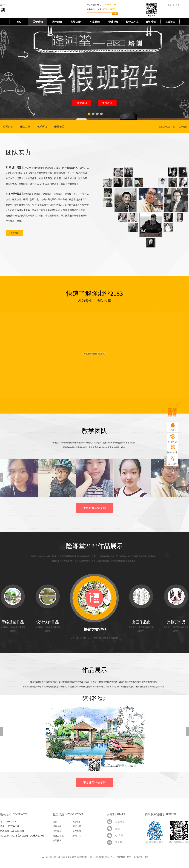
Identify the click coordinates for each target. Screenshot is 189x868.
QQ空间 (119, 835)
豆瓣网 (119, 842)
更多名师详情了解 (94, 508)
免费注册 (107, 103)
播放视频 (82, 103)
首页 (19, 22)
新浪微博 (120, 822)
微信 (117, 829)
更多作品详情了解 (94, 783)
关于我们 (183, 127)
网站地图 (121, 857)
